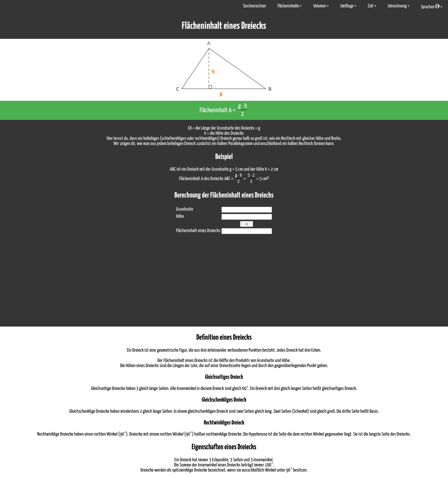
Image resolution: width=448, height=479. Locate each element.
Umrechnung (397, 6)
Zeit (371, 6)
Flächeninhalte (288, 6)
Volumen (320, 6)
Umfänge (347, 6)
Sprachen (430, 7)
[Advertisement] (224, 284)
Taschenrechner (254, 6)
